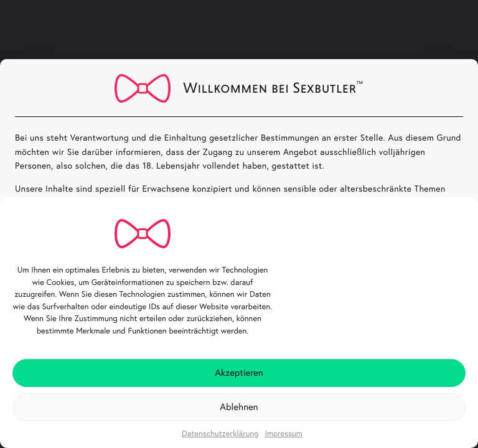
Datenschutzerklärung (220, 434)
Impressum (284, 434)
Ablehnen (239, 407)
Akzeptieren (239, 372)
